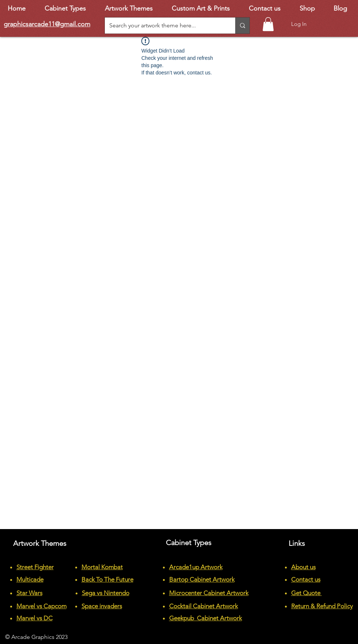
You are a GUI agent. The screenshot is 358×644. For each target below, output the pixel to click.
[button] (268, 24)
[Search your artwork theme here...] (165, 26)
